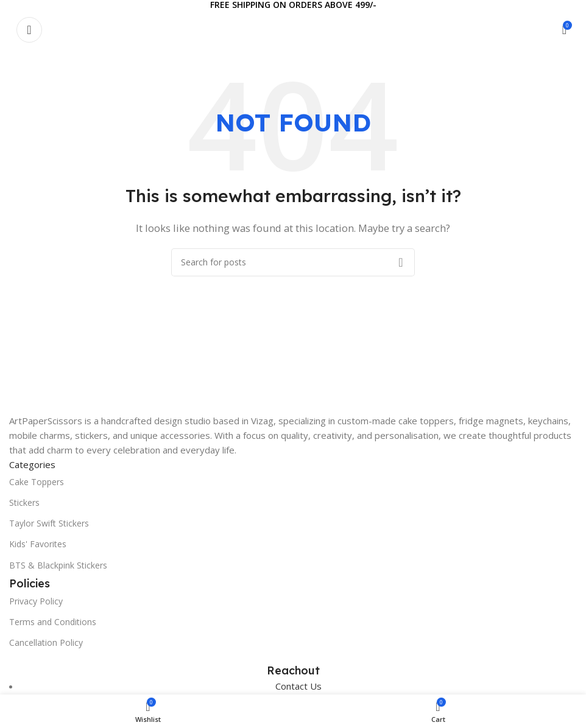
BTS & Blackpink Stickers (58, 565)
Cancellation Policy (46, 642)
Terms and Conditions (53, 622)
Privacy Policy (36, 601)
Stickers (24, 502)
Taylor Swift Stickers (49, 523)
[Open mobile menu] (29, 30)
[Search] (293, 262)
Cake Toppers (37, 482)
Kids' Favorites (38, 544)
